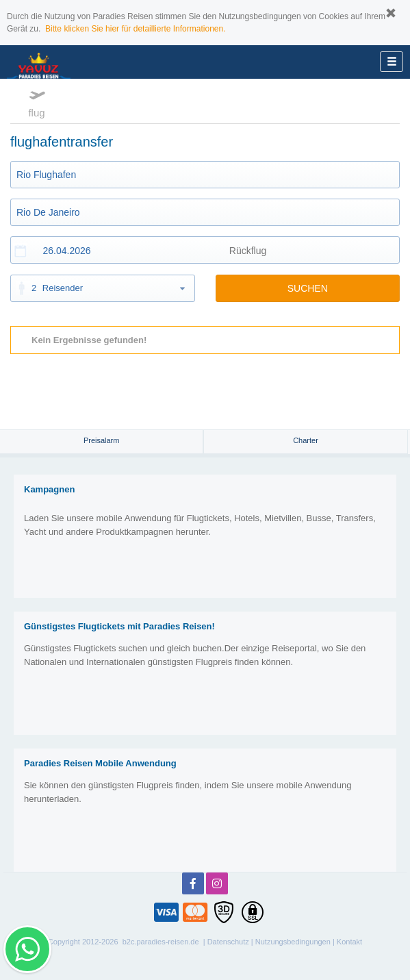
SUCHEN (308, 288)
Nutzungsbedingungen (293, 942)
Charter (306, 440)
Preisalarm (102, 440)
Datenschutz (228, 942)
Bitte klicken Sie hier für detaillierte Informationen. (135, 29)
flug (37, 102)
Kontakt (349, 942)
